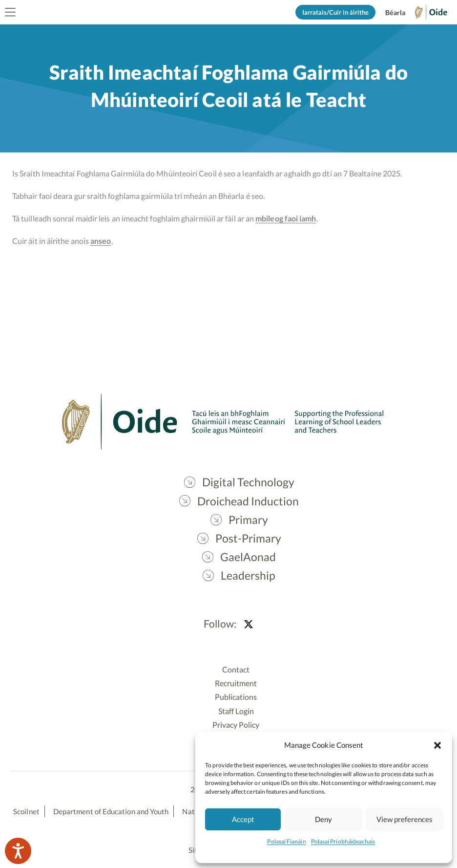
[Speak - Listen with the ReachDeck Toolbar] (18, 851)
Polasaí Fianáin (286, 841)
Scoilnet (26, 811)
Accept (243, 819)
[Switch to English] (395, 13)
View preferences (405, 819)
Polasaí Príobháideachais (343, 841)
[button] (437, 745)
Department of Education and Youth (111, 811)
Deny (323, 819)
